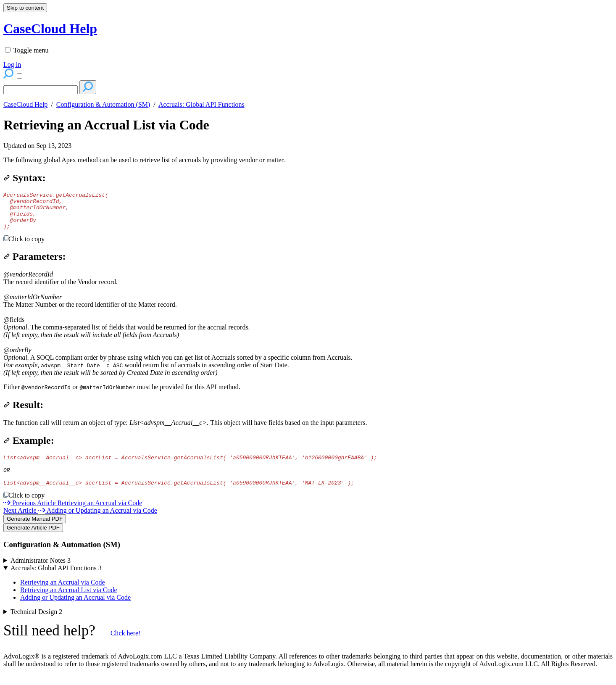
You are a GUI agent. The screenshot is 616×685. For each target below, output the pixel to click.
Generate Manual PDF (35, 533)
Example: (29, 448)
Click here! (126, 647)
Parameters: (35, 264)
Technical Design (36, 626)
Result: (23, 412)
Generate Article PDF (33, 541)
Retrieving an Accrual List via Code (106, 125)
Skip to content (25, 8)
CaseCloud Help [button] (50, 29)
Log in (12, 65)
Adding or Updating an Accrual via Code (75, 611)
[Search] (41, 90)
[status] (308, 160)
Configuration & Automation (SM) (103, 104)
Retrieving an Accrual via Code (63, 596)
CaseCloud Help (25, 104)
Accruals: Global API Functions (201, 104)
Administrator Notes (41, 574)
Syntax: (25, 178)
